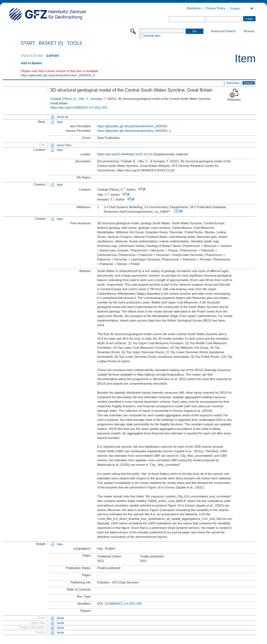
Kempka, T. (99, 99)
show (60, 618)
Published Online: (110, 556)
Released (234, 100)
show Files (64, 145)
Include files (152, 36)
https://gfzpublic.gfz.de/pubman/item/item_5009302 (132, 126)
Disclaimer (194, 8)
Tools (75, 43)
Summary (233, 83)
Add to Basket (31, 63)
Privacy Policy (216, 8)
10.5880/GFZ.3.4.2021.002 (123, 604)
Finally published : (153, 556)
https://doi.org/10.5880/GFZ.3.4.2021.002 (79, 107)
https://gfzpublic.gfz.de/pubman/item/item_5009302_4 (58, 75)
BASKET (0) (51, 43)
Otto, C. (84, 99)
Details (249, 83)
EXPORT (53, 56)
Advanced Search (223, 31)
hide (60, 122)
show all (62, 117)
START (28, 43)
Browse (249, 31)
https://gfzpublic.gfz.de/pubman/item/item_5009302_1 (134, 131)
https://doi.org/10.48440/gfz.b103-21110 (125, 154)
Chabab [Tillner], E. (64, 99)
